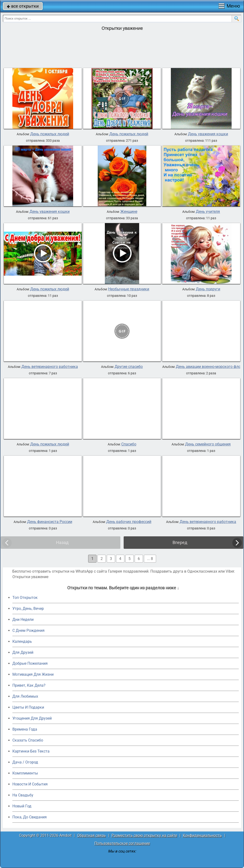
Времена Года (25, 729)
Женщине (129, 212)
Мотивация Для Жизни (33, 674)
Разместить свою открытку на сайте (144, 835)
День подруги (208, 289)
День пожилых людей (50, 134)
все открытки (23, 6)
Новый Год (22, 806)
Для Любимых (25, 696)
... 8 (150, 559)
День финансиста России (50, 522)
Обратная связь (91, 835)
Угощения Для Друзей (32, 718)
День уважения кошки (208, 134)
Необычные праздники (129, 289)
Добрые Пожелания (30, 663)
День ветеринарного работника (50, 367)
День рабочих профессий (129, 522)
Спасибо (129, 444)
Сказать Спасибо (28, 740)
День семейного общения (208, 444)
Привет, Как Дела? (29, 685)
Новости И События (30, 784)
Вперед (180, 542)
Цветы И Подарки (28, 707)
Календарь (22, 641)
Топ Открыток (25, 598)
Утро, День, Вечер (28, 609)
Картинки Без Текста (31, 751)
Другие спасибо (129, 367)
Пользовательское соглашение (122, 843)
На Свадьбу (23, 795)
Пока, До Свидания (30, 817)
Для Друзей (23, 652)
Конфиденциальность (202, 835)
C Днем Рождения (28, 630)
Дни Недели (23, 620)
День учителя (208, 212)
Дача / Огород (25, 762)
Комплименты (25, 773)
